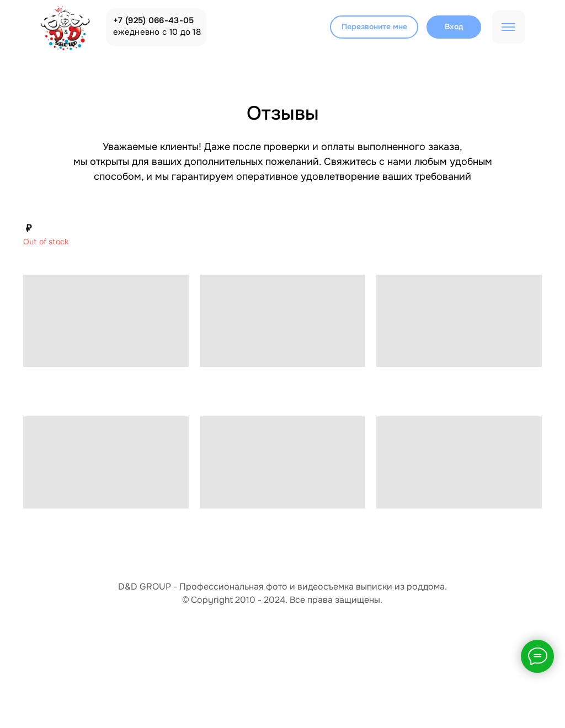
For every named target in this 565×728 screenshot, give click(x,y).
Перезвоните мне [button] (374, 26)
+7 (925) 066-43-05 (153, 20)
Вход (454, 26)
